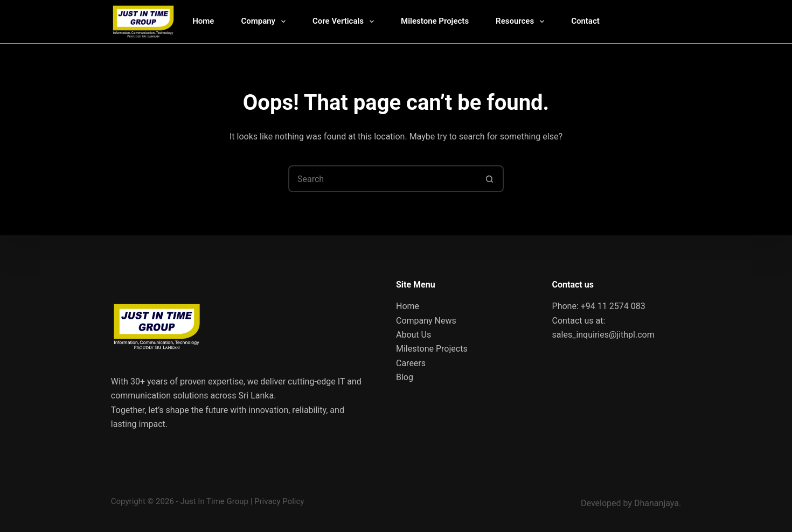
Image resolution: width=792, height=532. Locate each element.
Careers (411, 363)
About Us (414, 335)
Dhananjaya (656, 503)
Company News (426, 321)
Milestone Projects (435, 21)
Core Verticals (345, 22)
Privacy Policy (279, 501)
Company (265, 22)
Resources (522, 22)
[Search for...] (383, 179)
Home (203, 21)
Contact (585, 21)
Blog (405, 377)
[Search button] (490, 179)
